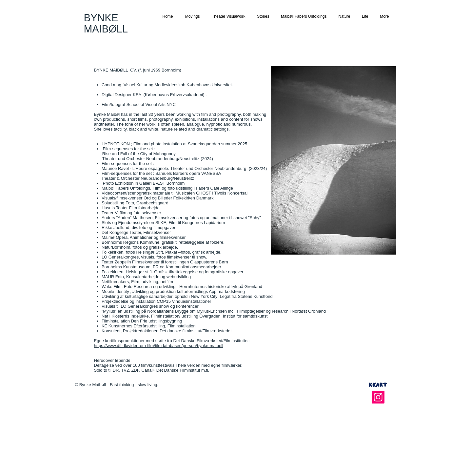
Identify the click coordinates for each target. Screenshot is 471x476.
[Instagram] (378, 397)
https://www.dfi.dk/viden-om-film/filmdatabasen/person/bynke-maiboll (159, 346)
